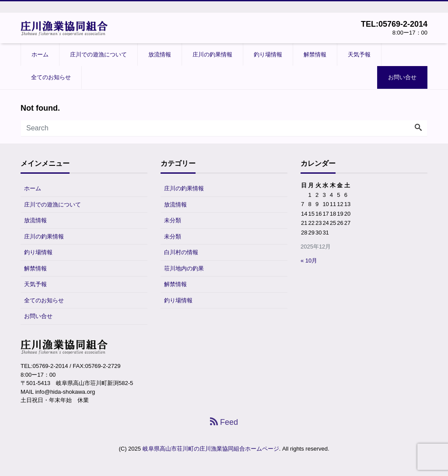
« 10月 (309, 261)
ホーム (40, 54)
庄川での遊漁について (98, 54)
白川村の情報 (181, 252)
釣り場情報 (268, 54)
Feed (224, 422)
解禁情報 (315, 54)
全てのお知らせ (51, 77)
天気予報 (359, 54)
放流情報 (160, 54)
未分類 (173, 220)
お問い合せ (402, 77)
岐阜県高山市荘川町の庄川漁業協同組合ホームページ (211, 449)
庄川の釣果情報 (212, 54)
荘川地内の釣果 (184, 268)
